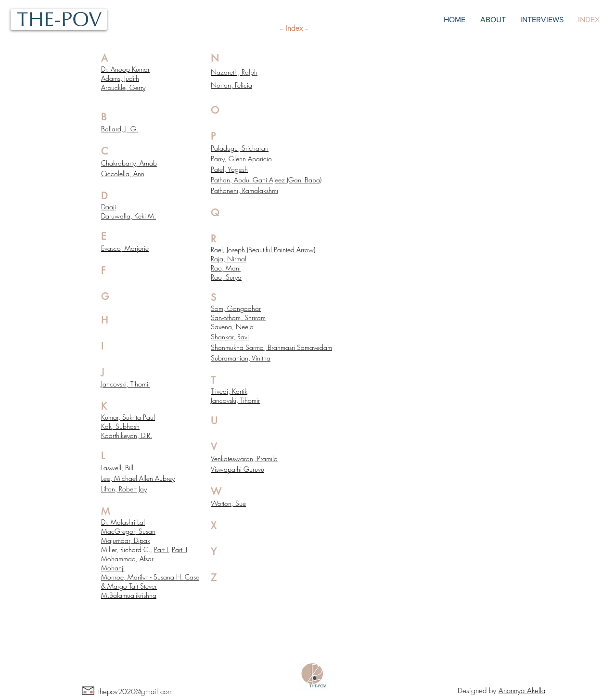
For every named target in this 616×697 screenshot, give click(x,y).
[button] (542, 20)
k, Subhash (124, 426)
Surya (234, 277)
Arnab (148, 163)
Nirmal (237, 259)
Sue (241, 503)
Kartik (240, 391)
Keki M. (145, 216)
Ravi (243, 337)
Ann (139, 174)
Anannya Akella (522, 691)
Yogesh (238, 169)
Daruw (110, 216)
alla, (127, 216)
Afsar (147, 559)
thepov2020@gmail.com (135, 692)
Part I (161, 549)
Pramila (267, 458)
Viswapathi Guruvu (237, 469)
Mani (233, 268)
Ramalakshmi (260, 190)
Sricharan (255, 148)
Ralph (250, 72)
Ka (105, 426)
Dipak (142, 540)
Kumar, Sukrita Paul (128, 417)
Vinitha (261, 358)
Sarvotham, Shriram (238, 317)
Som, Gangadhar (236, 308)
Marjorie (137, 248)
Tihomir (140, 384)
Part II (180, 549)
